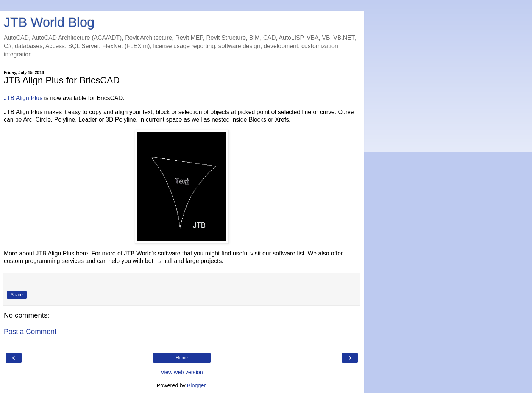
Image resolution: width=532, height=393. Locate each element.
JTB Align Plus (23, 98)
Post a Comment (30, 331)
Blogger (196, 385)
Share (17, 295)
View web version (182, 372)
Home (182, 358)
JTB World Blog (49, 22)
